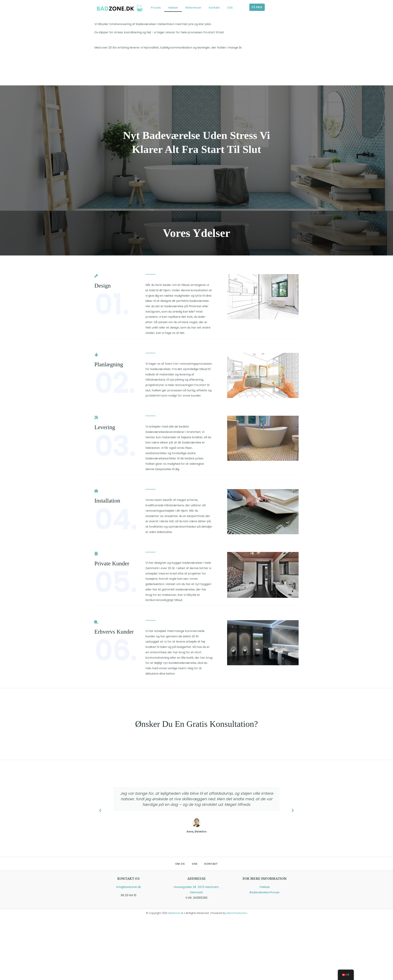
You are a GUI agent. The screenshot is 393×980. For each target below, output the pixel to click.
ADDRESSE (196, 879)
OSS (230, 8)
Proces (156, 8)
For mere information (265, 879)
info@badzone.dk (128, 887)
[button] (100, 810)
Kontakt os (128, 879)
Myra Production (237, 913)
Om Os (180, 864)
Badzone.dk (176, 913)
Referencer (193, 8)
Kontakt (214, 8)
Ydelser (173, 8)
